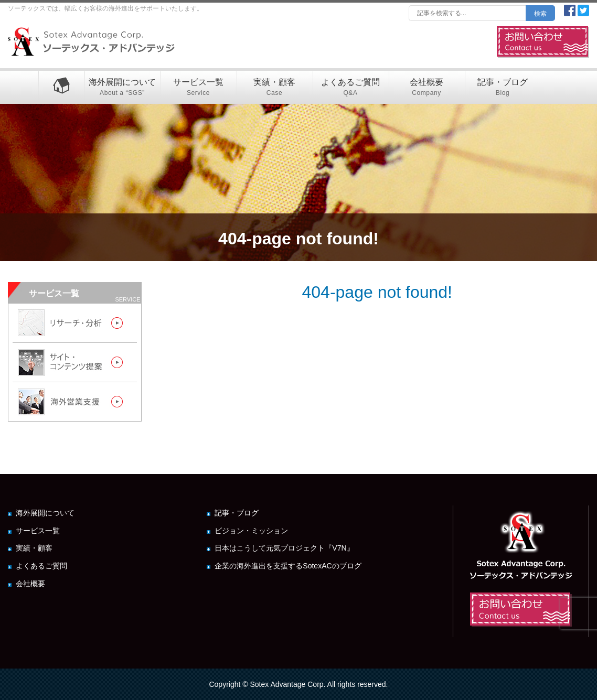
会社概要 (427, 88)
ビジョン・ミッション (251, 531)
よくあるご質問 (351, 88)
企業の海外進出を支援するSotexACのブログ (288, 566)
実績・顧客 (275, 88)
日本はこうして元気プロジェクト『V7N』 (284, 548)
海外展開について (122, 88)
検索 (540, 14)
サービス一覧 (199, 88)
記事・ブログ (503, 88)
